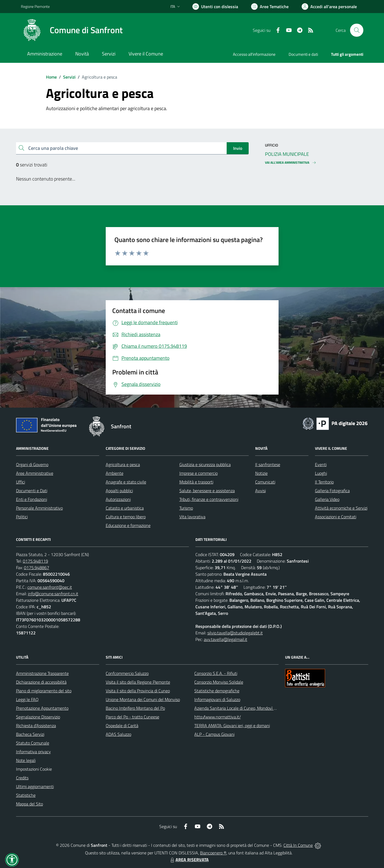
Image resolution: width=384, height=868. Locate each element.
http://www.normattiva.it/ (218, 717)
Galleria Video (327, 499)
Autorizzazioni (118, 499)
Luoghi (321, 473)
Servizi (69, 77)
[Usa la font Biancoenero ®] (215, 7)
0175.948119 (35, 561)
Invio (238, 148)
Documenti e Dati (32, 491)
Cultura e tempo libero (126, 517)
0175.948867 (37, 568)
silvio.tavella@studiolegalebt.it (235, 633)
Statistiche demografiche (217, 691)
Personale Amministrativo (39, 508)
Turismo (186, 508)
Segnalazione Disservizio (38, 717)
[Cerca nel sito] (357, 30)
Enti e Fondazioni (32, 499)
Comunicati (265, 482)
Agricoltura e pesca (123, 464)
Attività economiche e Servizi (341, 508)
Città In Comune (298, 845)
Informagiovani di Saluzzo (217, 699)
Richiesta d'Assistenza (36, 726)
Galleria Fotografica (332, 491)
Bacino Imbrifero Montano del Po (135, 708)
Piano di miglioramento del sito (44, 691)
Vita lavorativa (192, 517)
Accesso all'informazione (254, 54)
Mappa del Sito (29, 804)
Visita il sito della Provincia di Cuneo (138, 691)
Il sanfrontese (268, 464)
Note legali (26, 760)
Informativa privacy (33, 752)
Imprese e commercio (199, 473)
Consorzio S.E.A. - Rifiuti (216, 673)
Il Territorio (324, 482)
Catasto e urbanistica (125, 508)
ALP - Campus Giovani (214, 734)
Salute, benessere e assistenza (207, 491)
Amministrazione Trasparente (42, 673)
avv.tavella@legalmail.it (226, 639)
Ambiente (115, 473)
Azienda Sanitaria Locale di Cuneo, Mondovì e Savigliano (245, 708)
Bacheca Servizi (30, 734)
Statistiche (26, 795)
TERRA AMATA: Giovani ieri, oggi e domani (232, 726)
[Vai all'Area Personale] (329, 7)
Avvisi (260, 491)
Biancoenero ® (213, 853)
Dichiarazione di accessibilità (41, 682)
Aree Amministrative (35, 473)
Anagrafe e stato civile (126, 482)
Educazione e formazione (128, 525)
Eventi (321, 464)
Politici (22, 517)
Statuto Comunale (33, 743)
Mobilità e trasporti (196, 482)
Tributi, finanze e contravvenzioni (209, 499)
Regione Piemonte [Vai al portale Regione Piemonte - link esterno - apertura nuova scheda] (35, 6)
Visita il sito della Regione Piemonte (138, 682)
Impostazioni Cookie (34, 769)
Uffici (21, 482)
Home (51, 77)
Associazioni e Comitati (336, 517)
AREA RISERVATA (189, 860)
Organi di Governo (32, 464)
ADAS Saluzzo (118, 734)
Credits (22, 778)
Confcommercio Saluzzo (127, 673)
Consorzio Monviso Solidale (219, 682)
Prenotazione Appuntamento (42, 708)
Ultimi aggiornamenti (35, 786)
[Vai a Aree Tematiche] (270, 7)
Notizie (261, 473)
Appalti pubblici (119, 491)
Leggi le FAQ (27, 699)
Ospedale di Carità (122, 726)
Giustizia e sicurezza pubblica (205, 464)
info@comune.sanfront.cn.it (53, 594)
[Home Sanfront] (72, 30)
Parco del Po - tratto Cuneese (132, 717)
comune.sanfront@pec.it (50, 587)
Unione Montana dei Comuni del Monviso (143, 699)
